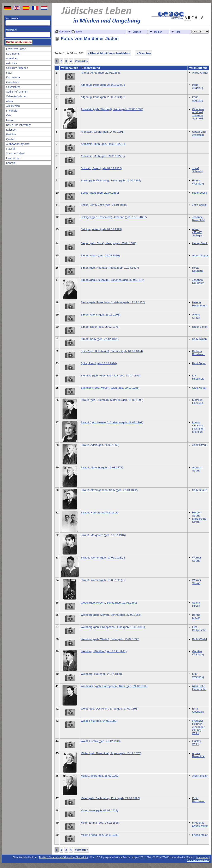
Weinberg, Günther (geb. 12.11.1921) (104, 651)
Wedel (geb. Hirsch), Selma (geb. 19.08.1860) (109, 603)
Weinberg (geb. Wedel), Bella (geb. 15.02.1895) (110, 639)
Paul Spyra (199, 363)
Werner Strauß (197, 559)
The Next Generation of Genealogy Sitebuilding (64, 857)
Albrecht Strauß (197, 469)
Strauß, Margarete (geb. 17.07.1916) (103, 535)
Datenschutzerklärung (198, 860)
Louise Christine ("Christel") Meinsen (199, 427)
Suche (79, 32)
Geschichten (13, 87)
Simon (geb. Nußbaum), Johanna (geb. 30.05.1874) (112, 280)
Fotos (9, 73)
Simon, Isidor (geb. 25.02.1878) (100, 327)
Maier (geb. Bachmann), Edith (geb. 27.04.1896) (110, 798)
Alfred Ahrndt (200, 73)
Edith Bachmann (199, 800)
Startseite (64, 32)
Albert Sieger (200, 255)
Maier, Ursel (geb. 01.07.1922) (99, 810)
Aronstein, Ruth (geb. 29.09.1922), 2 (103, 156)
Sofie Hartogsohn (199, 688)
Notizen (11, 120)
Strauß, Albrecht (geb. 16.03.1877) (102, 467)
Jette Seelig (199, 205)
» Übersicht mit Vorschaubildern (109, 53)
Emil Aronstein (199, 133)
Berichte (11, 134)
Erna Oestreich (198, 710)
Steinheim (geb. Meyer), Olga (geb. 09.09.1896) (110, 388)
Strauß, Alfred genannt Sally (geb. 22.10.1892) (109, 490)
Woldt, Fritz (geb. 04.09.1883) (99, 721)
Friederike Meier (200, 824)
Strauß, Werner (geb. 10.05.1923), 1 (103, 558)
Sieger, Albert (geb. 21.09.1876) (100, 255)
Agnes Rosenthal (198, 755)
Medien (158, 32)
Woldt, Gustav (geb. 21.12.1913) (101, 741)
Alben (10, 101)
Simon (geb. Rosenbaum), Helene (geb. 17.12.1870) (113, 302)
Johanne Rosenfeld (198, 219)
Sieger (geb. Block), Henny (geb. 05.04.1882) (108, 243)
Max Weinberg (198, 675)
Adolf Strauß (200, 445)
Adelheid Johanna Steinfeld (198, 114)
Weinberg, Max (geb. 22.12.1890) (101, 674)
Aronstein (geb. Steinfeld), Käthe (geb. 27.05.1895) (112, 109)
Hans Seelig (200, 193)
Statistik (11, 149)
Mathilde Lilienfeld (198, 401)
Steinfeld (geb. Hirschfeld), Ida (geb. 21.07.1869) (111, 376)
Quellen (11, 139)
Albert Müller (200, 776)
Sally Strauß (200, 490)
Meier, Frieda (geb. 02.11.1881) (100, 835)
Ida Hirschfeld (198, 377)
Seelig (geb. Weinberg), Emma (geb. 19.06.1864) (111, 180)
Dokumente (13, 77)
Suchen (137, 32)
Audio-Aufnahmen (17, 92)
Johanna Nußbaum (198, 281)
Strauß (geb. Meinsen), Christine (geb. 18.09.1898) (112, 422)
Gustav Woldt (196, 743)
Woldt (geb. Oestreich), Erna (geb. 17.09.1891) (110, 709)
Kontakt (11, 163)
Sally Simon (199, 339)
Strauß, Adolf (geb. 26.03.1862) (100, 445)
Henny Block (200, 243)
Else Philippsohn (199, 629)
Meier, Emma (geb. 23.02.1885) (100, 823)
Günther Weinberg (198, 653)
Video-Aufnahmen (17, 96)
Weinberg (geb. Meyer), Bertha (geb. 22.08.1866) (111, 615)
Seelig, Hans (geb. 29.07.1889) (100, 193)
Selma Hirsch (196, 604)
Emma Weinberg (198, 182)
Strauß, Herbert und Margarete (100, 513)
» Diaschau (144, 53)
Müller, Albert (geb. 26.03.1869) (100, 776)
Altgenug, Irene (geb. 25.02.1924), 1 (103, 85)
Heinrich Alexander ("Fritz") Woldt (198, 727)
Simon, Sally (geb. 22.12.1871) (100, 339)
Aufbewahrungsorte (18, 144)
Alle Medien (13, 106)
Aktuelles (11, 63)
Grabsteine (13, 82)
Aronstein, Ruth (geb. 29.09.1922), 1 (103, 144)
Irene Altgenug (198, 86)
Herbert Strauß (197, 514)
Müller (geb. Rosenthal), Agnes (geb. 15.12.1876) (111, 753)
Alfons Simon (196, 316)
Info (178, 32)
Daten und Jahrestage (19, 125)
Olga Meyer (199, 388)
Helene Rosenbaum (200, 304)
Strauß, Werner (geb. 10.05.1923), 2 (103, 580)
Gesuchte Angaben (17, 68)
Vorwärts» (81, 61)
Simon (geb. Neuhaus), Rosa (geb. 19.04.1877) (110, 268)
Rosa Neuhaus (198, 269)
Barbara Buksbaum (199, 353)
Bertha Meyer (196, 616)
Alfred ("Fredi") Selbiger (197, 232)
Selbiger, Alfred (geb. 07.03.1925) (101, 229)
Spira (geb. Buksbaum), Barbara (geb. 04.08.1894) (112, 351)
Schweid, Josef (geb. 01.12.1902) (101, 168)
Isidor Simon (200, 327)
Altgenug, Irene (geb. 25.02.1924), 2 (103, 97)
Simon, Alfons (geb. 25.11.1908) (100, 315)
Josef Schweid (197, 170)
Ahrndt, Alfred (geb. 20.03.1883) (100, 73)
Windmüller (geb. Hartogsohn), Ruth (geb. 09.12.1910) (114, 686)
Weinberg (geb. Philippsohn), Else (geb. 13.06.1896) (113, 627)
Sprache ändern (15, 153)
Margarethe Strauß (199, 520)
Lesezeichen (13, 158)
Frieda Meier (200, 835)
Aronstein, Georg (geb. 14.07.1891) (102, 132)
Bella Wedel (199, 639)
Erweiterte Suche (16, 49)
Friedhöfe (12, 111)
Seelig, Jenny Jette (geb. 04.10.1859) (104, 205)
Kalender (11, 130)
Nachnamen (13, 54)
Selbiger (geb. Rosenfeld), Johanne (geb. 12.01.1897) (114, 217)
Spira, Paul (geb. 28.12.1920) (99, 363)
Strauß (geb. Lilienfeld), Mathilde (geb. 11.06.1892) (112, 400)
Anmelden (12, 58)
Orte (9, 115)
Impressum (202, 857)
